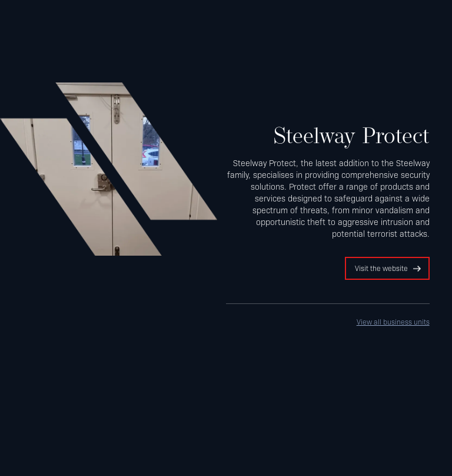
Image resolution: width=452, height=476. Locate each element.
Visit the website (381, 268)
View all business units (393, 322)
